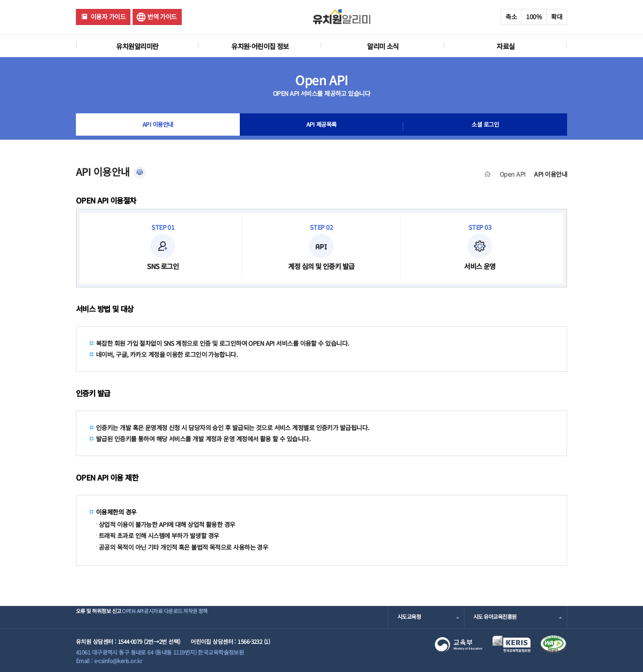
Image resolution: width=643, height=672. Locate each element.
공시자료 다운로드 (194, 617)
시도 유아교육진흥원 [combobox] (497, 617)
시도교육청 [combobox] (410, 617)
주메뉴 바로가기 (0, 0)
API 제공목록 (321, 127)
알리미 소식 (383, 46)
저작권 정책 (240, 617)
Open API (513, 174)
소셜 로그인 (485, 127)
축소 (511, 17)
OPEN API (149, 617)
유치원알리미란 (137, 46)
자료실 (505, 46)
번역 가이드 (162, 17)
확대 (557, 17)
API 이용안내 (158, 127)
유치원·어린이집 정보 (260, 46)
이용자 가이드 (108, 17)
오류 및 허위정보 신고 (101, 617)
